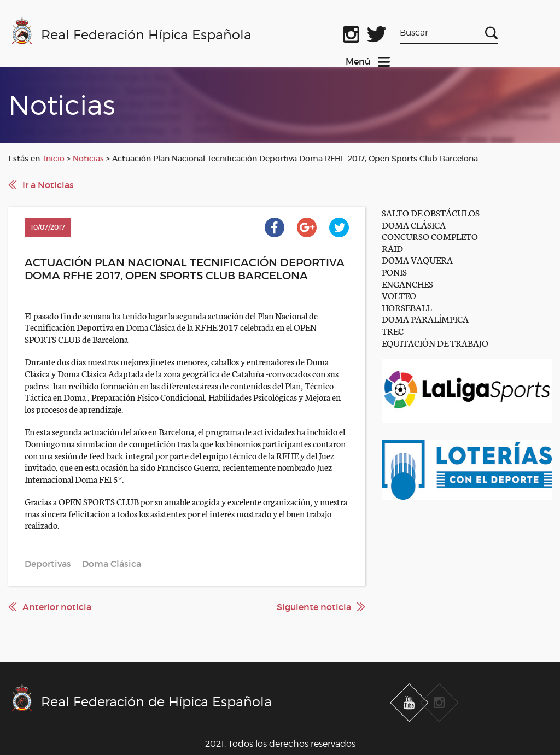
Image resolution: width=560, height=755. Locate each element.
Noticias (88, 159)
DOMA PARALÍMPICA (425, 318)
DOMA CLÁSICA (414, 224)
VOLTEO (399, 295)
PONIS (394, 271)
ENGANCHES (407, 283)
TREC (393, 330)
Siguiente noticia (314, 607)
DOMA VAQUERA (417, 259)
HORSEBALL (407, 307)
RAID (392, 248)
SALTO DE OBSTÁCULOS (431, 212)
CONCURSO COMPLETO (430, 236)
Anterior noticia (57, 607)
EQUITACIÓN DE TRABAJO (435, 343)
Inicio (54, 159)
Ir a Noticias (48, 185)
